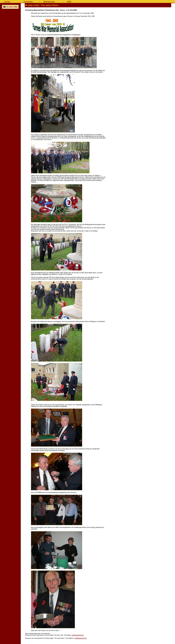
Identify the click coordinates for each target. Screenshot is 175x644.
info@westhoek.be (78, 635)
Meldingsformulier (49, 2)
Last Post (7, 2)
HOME (69, 2)
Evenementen (28, 2)
